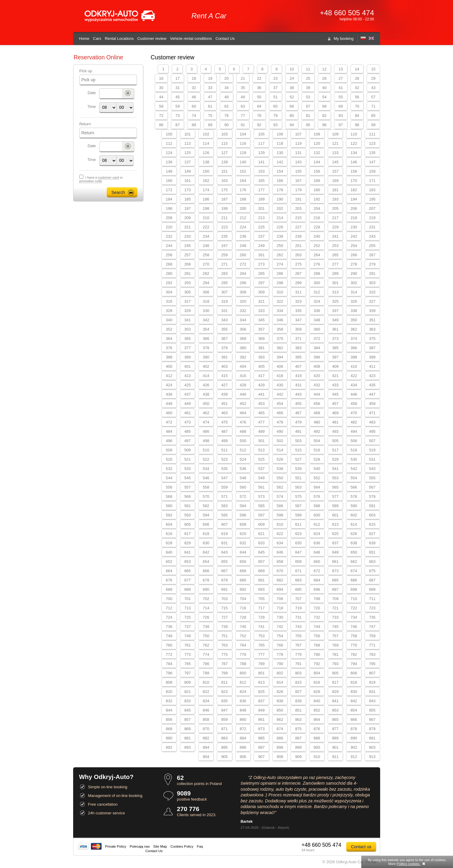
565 (335, 487)
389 (188, 357)
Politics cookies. (408, 864)
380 (243, 348)
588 (317, 506)
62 (226, 106)
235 (225, 236)
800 (243, 673)
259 (225, 255)
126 (206, 153)
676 (169, 580)
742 (280, 627)
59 (177, 106)
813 (261, 682)
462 (206, 413)
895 (225, 747)
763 (225, 645)
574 (280, 496)
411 (372, 366)
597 (261, 515)
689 (188, 589)
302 (354, 283)
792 (317, 664)
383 (298, 348)
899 (298, 747)
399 (372, 357)
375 (372, 339)
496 (169, 441)
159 (372, 171)
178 (280, 190)
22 (259, 78)
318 (206, 301)
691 (225, 589)
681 (261, 580)
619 (225, 534)
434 (354, 385)
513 (261, 450)
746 (354, 627)
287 (298, 273)
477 (261, 422)
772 (169, 654)
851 (298, 710)
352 (169, 329)
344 (243, 320)
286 (280, 273)
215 (298, 218)
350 (354, 320)
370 (280, 339)
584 (243, 506)
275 (298, 264)
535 (225, 469)
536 (243, 469)
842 (354, 701)
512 (243, 450)
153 (261, 171)
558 (206, 487)
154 (280, 171)
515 (298, 450)
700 (169, 599)
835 (225, 701)
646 (280, 552)
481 (335, 422)
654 (206, 562)
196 (169, 208)
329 (188, 311)
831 (372, 692)
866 (354, 719)
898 (280, 747)
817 (335, 682)
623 (298, 534)
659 (298, 562)
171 (372, 181)
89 (210, 125)
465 (261, 413)
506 (354, 441)
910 (317, 757)
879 (372, 729)
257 (188, 255)
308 (243, 292)
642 (206, 552)
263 (298, 255)
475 (225, 422)
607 (225, 524)
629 (188, 543)
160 (169, 181)
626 (354, 534)
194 (354, 199)
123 (372, 143)
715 (225, 608)
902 (354, 747)
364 (169, 339)
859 (225, 719)
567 (372, 487)
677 (188, 580)
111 (372, 134)
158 (354, 171)
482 (354, 422)
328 (169, 311)
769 (335, 645)
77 (243, 116)
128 (243, 153)
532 (169, 469)
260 (243, 255)
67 (308, 106)
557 (188, 487)
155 (298, 171)
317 (188, 301)
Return (85, 124)
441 (261, 394)
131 (298, 153)
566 (354, 487)
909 (298, 757)
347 (298, 320)
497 (188, 441)
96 (324, 125)
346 (280, 320)
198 (206, 208)
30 (161, 88)
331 (225, 311)
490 (280, 431)
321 (261, 301)
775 (225, 654)
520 (169, 459)
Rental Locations (119, 39)
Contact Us (225, 39)
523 (225, 459)
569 (188, 496)
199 (225, 208)
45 (177, 97)
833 (188, 701)
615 (372, 524)
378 (206, 348)
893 (188, 747)
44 (161, 97)
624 (317, 534)
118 (280, 143)
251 (298, 246)
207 (372, 208)
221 (188, 227)
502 (280, 441)
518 (354, 450)
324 (317, 301)
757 (335, 636)
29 (373, 78)
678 (206, 580)
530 (354, 459)
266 (354, 255)
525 (261, 459)
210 (206, 218)
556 (169, 487)
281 (188, 273)
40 (324, 88)
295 (225, 283)
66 (292, 106)
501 (261, 441)
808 (169, 682)
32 (194, 88)
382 (280, 348)
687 (372, 580)
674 (354, 571)
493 (335, 431)
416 (243, 376)
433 (335, 385)
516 (317, 450)
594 (206, 515)
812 (243, 682)
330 (206, 311)
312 (317, 292)
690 (206, 589)
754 (280, 636)
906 (243, 757)
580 (169, 506)
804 (317, 673)
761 (188, 645)
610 (280, 524)
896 (243, 747)
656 (243, 562)
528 (317, 459)
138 (206, 162)
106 (280, 134)
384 (317, 348)
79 (276, 116)
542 (354, 469)
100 (169, 134)
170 (354, 181)
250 (280, 246)
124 (169, 153)
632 (243, 543)
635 (298, 543)
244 (169, 246)
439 (225, 394)
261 (261, 255)
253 (335, 246)
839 (298, 701)
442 (280, 394)
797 (188, 673)
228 (317, 227)
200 (243, 208)
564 (317, 487)
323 (298, 301)
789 (261, 664)
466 (280, 413)
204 (317, 208)
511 (225, 450)
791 (298, 664)
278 (354, 264)
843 (372, 701)
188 (243, 199)
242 (354, 236)
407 (298, 366)
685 (335, 580)
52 (292, 97)
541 (335, 469)
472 (169, 422)
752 (243, 636)
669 (261, 571)
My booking (344, 39)
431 (298, 385)
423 (372, 376)
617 (188, 534)
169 (335, 181)
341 (188, 320)
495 (372, 431)
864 (317, 719)
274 (280, 264)
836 (243, 701)
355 (225, 329)
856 (169, 719)
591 (372, 506)
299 (298, 283)
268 (169, 264)
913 (372, 757)
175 (225, 190)
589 (335, 506)
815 (298, 682)
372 (317, 339)
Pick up (86, 71)
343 (225, 320)
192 (317, 199)
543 (372, 469)
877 (335, 729)
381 (261, 348)
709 (335, 599)
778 (280, 654)
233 (188, 236)
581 (188, 506)
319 (225, 301)
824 (243, 692)
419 (298, 376)
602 (354, 515)
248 (243, 246)
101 (188, 134)
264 (317, 255)
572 (243, 496)
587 (298, 506)
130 (280, 153)
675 (372, 571)
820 (169, 692)
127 (225, 153)
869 (188, 729)
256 (169, 255)
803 (298, 673)
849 (261, 710)
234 (206, 236)
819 (372, 682)
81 (308, 116)
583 (225, 506)
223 (225, 227)
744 (317, 627)
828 (317, 692)
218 (354, 218)
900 (317, 747)
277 (335, 264)
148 (169, 171)
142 (280, 162)
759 (372, 636)
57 (373, 97)
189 (261, 199)
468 (317, 413)
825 (261, 692)
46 (194, 97)
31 (177, 88)
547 (225, 478)
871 (225, 729)
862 (280, 719)
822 (206, 692)
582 (206, 506)
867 (372, 719)
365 (188, 339)
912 (354, 757)
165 (261, 181)
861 (261, 719)
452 (243, 404)
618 (206, 534)
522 (206, 459)
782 (354, 654)
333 (261, 311)
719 (298, 608)
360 (317, 329)
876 (317, 729)
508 (169, 450)
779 (298, 654)
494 (354, 431)
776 (243, 654)
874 (280, 729)
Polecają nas (140, 846)
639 (372, 543)
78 (259, 116)
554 (354, 478)
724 (169, 617)
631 (225, 543)
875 (298, 729)
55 (341, 97)
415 (225, 376)
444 (317, 394)
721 (335, 608)
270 (206, 264)
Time (91, 107)
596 (243, 515)
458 (354, 404)
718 (280, 608)
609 (261, 524)
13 (341, 69)
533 (188, 469)
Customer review (152, 39)
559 (225, 487)
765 (261, 645)
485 (188, 431)
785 (188, 664)
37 (276, 88)
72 (161, 116)
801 (261, 673)
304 (169, 292)
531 (372, 459)
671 (298, 571)
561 (261, 487)
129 (261, 153)
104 (243, 134)
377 (188, 348)
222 (206, 227)
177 (261, 190)
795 (372, 664)
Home (84, 39)
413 (188, 376)
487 (225, 431)
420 (317, 376)
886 (280, 738)
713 (188, 608)
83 (341, 116)
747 (372, 627)
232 (169, 236)
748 (169, 636)
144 (317, 162)
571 (225, 496)
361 (335, 329)
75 (210, 116)
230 (354, 227)
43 (373, 88)
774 (206, 654)
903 (372, 747)
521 (188, 459)
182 (354, 190)
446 (354, 394)
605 (188, 524)
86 (161, 125)
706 (280, 599)
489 (261, 431)
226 (280, 227)
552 (317, 478)
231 (372, 227)
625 (335, 534)
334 (280, 311)
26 (324, 78)
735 (372, 617)
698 (354, 589)
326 (354, 301)
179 (298, 190)
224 (243, 227)
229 (335, 227)
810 (206, 682)
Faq (200, 846)
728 (243, 617)
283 (225, 273)
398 (354, 357)
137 (188, 162)
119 (298, 143)
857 (188, 719)
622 (280, 534)
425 (188, 385)
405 (261, 366)
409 (335, 366)
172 (169, 190)
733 (335, 617)
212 (243, 218)
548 (243, 478)
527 (298, 459)
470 (354, 413)
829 (335, 692)
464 (243, 413)
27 (341, 78)
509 (188, 450)
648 (317, 552)
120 (317, 143)
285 (261, 273)
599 (298, 515)
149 (188, 171)
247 (225, 246)
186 (206, 199)
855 (372, 710)
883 (225, 738)
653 (188, 562)
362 (354, 329)
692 (243, 589)
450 (206, 404)
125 (188, 153)
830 (354, 692)
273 (261, 264)
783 (372, 654)
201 (261, 208)
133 (335, 153)
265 (335, 255)
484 (169, 431)
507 (372, 441)
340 (169, 320)
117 (261, 143)
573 (261, 496)
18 (194, 78)
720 (317, 608)
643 (225, 552)
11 (308, 69)
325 (335, 301)
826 (280, 692)
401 (188, 366)
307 (225, 292)
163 (225, 181)
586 (280, 506)
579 (372, 496)
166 (280, 181)
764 (243, 645)
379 (225, 348)
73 (177, 116)
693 (261, 589)
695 (298, 589)
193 (335, 199)
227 (298, 227)
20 (226, 78)
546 (206, 478)
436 (169, 394)
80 (292, 116)
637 (335, 543)
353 (188, 329)
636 (317, 543)
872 (243, 729)
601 (335, 515)
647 (298, 552)
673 (335, 571)
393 (261, 357)
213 (261, 218)
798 (206, 673)
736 (169, 627)
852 (317, 710)
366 (206, 339)
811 (225, 682)
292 (169, 283)
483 (372, 422)
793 (335, 664)
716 (243, 608)
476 (243, 422)
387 (372, 348)
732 (317, 617)
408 (317, 366)
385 (335, 348)
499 (225, 441)
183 (372, 190)
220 (169, 227)
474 (206, 422)
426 (206, 385)
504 (317, 441)
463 (225, 413)
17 (177, 78)
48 (226, 97)
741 (261, 627)
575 (298, 496)
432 (317, 385)
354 (206, 329)
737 (188, 627)
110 (354, 134)
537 (261, 469)
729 (261, 617)
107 (298, 134)
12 (324, 69)
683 (298, 580)
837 (261, 701)
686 (354, 580)
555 (372, 478)
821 (188, 692)
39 (308, 88)
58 (161, 106)
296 (243, 283)
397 (335, 357)
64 (259, 106)
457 (335, 404)
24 (292, 78)
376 (169, 348)
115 (225, 143)
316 (169, 301)
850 (280, 710)
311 (298, 292)
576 (317, 496)
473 (188, 422)
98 (357, 125)
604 (169, 524)
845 (188, 710)
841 (335, 701)
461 (188, 413)
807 (372, 673)
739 (225, 627)
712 (169, 608)
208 (169, 218)
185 (188, 199)
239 (298, 236)
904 (206, 757)
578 (354, 496)
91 (243, 125)
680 (243, 580)
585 (261, 506)
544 (169, 478)
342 (206, 320)
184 (169, 199)
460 (169, 413)
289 (335, 273)
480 (317, 422)
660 (317, 562)
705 (261, 599)
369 (261, 339)
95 (308, 125)
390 (206, 357)
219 (372, 218)
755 (298, 636)
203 (298, 208)
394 (280, 357)
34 (226, 88)
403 (225, 366)
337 (335, 311)
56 (357, 97)
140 (243, 162)
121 (335, 143)
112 (169, 143)
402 (206, 366)
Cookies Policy (182, 846)
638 (354, 543)
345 (261, 320)
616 (169, 534)
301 (335, 283)
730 (280, 617)
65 (276, 106)
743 (298, 627)
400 (169, 366)
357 (261, 329)
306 (206, 292)
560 (243, 487)
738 (206, 627)
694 (280, 589)
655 (225, 562)
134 (354, 153)
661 (335, 562)
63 (243, 106)
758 (354, 636)
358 (280, 329)
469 (335, 413)
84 (357, 116)
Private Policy (116, 846)
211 (225, 218)
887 (298, 738)
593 (188, 515)
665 (188, 571)
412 (169, 376)
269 (188, 264)
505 (335, 441)
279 (372, 264)
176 (243, 190)
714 (206, 608)
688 (169, 589)
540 (317, 469)
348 (317, 320)
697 (335, 589)
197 (188, 208)
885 (261, 738)
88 (194, 125)
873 (261, 729)
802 (280, 673)
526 (280, 459)
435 (372, 385)
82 (324, 116)
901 (335, 747)
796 (169, 673)
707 (298, 599)
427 (225, 385)
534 (206, 469)
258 (206, 255)
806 (354, 673)
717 (261, 608)
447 (372, 394)
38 (292, 88)
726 (206, 617)
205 (335, 208)
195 (372, 199)
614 (354, 524)
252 (317, 246)
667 (225, 571)
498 (206, 441)
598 (280, 515)
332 (243, 311)
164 (243, 181)
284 (243, 273)
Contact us (361, 847)
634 (280, 543)
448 (169, 404)
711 (372, 599)
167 (298, 181)
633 (261, 543)
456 (317, 404)
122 (354, 143)
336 (317, 311)
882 (206, 738)
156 (317, 171)
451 (225, 404)
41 (341, 88)
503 (298, 441)
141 (261, 162)
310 (280, 292)
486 (206, 431)
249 (261, 246)
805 (335, 673)
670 (280, 571)
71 (373, 106)
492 (317, 431)
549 (261, 478)
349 (335, 320)
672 (317, 571)
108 (317, 134)
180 (317, 190)
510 (206, 450)
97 (341, 125)
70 (357, 106)
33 (210, 88)
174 (206, 190)
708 (317, 599)
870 (206, 729)
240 (317, 236)
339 (372, 311)
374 (354, 339)
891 (372, 738)
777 (261, 654)
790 (280, 664)
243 (372, 236)
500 (243, 441)
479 (298, 422)
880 (169, 738)
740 (243, 627)
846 (206, 710)
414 (206, 376)
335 (298, 311)
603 (372, 515)
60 (194, 106)
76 (226, 116)
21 (243, 78)
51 (276, 97)
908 (280, 757)
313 (335, 292)
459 (372, 404)
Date (92, 93)
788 (243, 664)
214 (280, 218)
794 (354, 664)
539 (298, 469)
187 (225, 199)
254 (354, 246)
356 (243, 329)
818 (354, 682)
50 (259, 97)
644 (243, 552)
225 (261, 227)
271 (225, 264)
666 (206, 571)
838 (280, 701)
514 (280, 450)
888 (317, 738)
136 (169, 162)
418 (280, 376)
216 (317, 218)
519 (372, 450)
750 (206, 636)
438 (206, 394)
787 (225, 664)
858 (206, 719)
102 (206, 134)
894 (206, 747)
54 (324, 97)
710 (354, 599)
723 (372, 608)
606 (206, 524)
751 (225, 636)
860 (243, 719)
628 (169, 543)
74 (194, 116)
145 (335, 162)
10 (292, 69)
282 (206, 273)
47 (210, 97)
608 (243, 524)
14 (357, 69)
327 (372, 301)
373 (335, 339)
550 (280, 478)
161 (188, 181)
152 (243, 171)
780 (317, 654)
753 (261, 636)
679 (225, 580)
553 (335, 478)
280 (169, 273)
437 (188, 394)
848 (243, 710)
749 (188, 636)
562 (280, 487)
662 (354, 562)
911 (335, 757)
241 (335, 236)
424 (169, 385)
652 (169, 562)
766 (280, 645)
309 (261, 292)
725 (188, 617)
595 (225, 515)
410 (354, 366)
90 (226, 125)
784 (169, 664)
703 (225, 599)
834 (206, 701)
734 (354, 617)
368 (243, 339)
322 (280, 301)
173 (188, 190)
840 (317, 701)
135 (372, 153)
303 (372, 283)
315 (372, 292)
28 (357, 78)
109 (335, 134)
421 (335, 376)
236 (243, 236)
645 (261, 552)
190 (280, 199)
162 (206, 181)
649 (335, 552)
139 (225, 162)
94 (292, 125)
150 (206, 171)
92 (259, 125)
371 (298, 339)
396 (317, 357)
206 (354, 208)
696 (317, 589)
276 (317, 264)
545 (188, 478)
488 (243, 431)
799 (225, 673)
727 (225, 617)
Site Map (160, 846)
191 (298, 199)
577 (335, 496)
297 (261, 283)
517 (335, 450)
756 (317, 636)
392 (243, 357)
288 (317, 273)
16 (161, 78)
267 (372, 255)
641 (188, 552)
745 (335, 627)
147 (372, 162)
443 (298, 394)
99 (373, 125)
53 (308, 97)
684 (317, 580)
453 (261, 404)
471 (372, 413)
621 (261, 534)
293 (188, 283)
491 (298, 431)
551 (298, 478)
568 (169, 496)
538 (280, 469)
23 (276, 78)
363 (372, 329)
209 (188, 218)
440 (243, 394)
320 (243, 301)
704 (243, 599)
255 (372, 246)
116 (243, 143)
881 (188, 738)
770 (354, 645)
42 (357, 88)
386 (354, 348)
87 (177, 125)
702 (206, 599)
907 (261, 757)
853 (335, 710)
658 (280, 562)
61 (210, 106)
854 (354, 710)
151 (225, 171)
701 (188, 599)
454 (280, 404)
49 (243, 97)
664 (169, 571)
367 (225, 339)
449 (188, 404)
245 (188, 246)
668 (243, 571)
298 (280, 283)
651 (372, 552)
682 (280, 580)
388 (169, 357)
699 (372, 589)
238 (280, 236)
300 (317, 283)
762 (206, 645)
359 (298, 329)
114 (206, 143)
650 (354, 552)
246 (206, 246)
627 (372, 534)
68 (324, 106)
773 (188, 654)
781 (335, 654)
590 (354, 506)
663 (372, 562)
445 (335, 394)
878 (354, 729)
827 (298, 692)
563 (298, 487)
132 (317, 153)
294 (206, 283)
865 (335, 719)
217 (335, 218)
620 (243, 534)
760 (169, 645)
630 (206, 543)
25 (308, 78)
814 (280, 682)
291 (372, 273)
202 (280, 208)
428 (243, 385)
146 (354, 162)
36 (259, 88)
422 (354, 376)
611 (298, 524)
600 (317, 515)
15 (373, 69)
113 (188, 143)
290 (354, 273)
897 (261, 747)
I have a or (101, 179)
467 (298, 413)
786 (206, 664)
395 (298, 357)
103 (225, 134)
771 (372, 645)
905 (225, 757)
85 (373, 116)
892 (169, 747)
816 (317, 682)
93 (276, 125)
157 (335, 171)
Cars (97, 39)
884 (243, 738)
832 (169, 701)
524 (243, 459)
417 (261, 376)
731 (298, 617)
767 (298, 645)
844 (169, 710)
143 (298, 162)
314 (354, 292)
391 (225, 357)
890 (354, 738)
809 (188, 682)
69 (341, 106)
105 (261, 134)
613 (335, 524)
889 (335, 738)
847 (225, 710)
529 (335, 459)
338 (354, 311)
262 (280, 255)
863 (298, 719)
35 (243, 88)
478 (280, 422)
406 (280, 366)
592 (169, 515)
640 (169, 552)
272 (243, 264)
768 (317, 645)
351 (372, 320)
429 (261, 385)
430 (280, 385)
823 (225, 692)
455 (298, 404)
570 (206, 496)
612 (317, 524)
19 (210, 78)
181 (335, 190)
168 (317, 181)
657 (261, 562)
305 (188, 292)
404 (243, 366)
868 (169, 729)
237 (261, 236)
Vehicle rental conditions (191, 39)
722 (354, 608)
